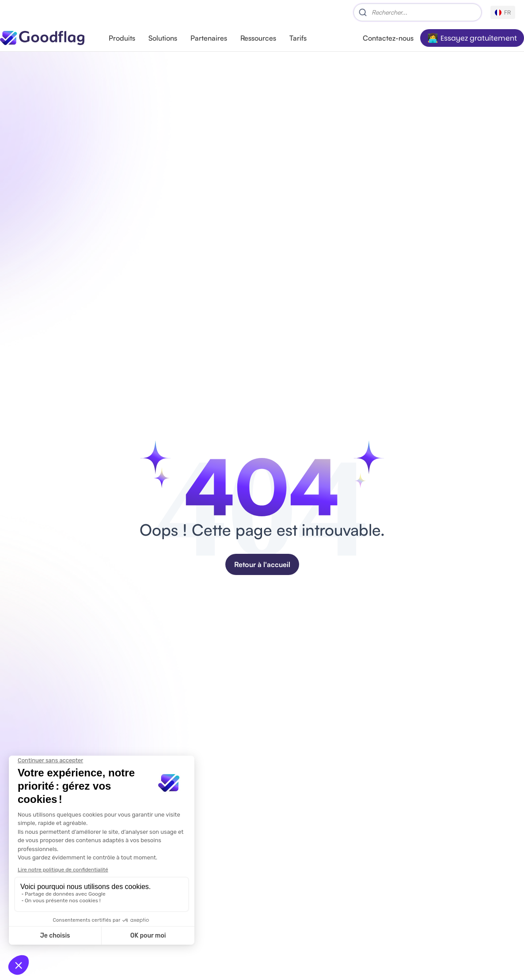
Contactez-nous (388, 38)
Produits (122, 38)
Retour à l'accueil (262, 564)
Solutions (163, 38)
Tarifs (298, 38)
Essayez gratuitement (479, 38)
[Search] (418, 12)
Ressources (258, 38)
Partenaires (209, 38)
